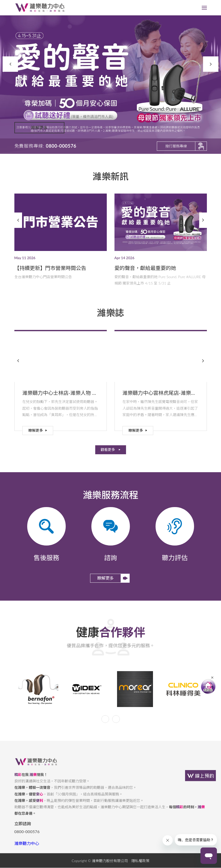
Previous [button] (10, 64)
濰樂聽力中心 (27, 847)
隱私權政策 (140, 865)
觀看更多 (108, 450)
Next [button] (211, 64)
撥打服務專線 (176, 146)
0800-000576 (27, 836)
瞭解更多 (39, 131)
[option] (110, 77)
